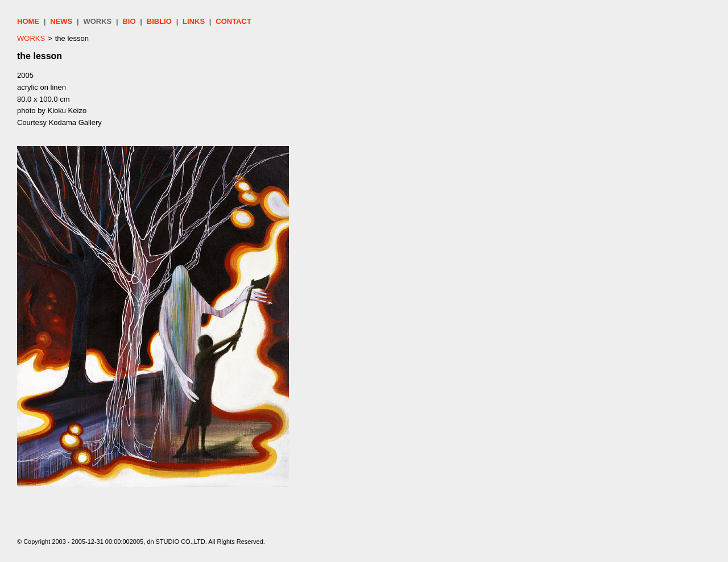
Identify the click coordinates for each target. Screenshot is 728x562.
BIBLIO (159, 21)
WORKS (97, 21)
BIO (129, 21)
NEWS (61, 21)
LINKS (194, 21)
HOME (28, 21)
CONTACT (233, 21)
